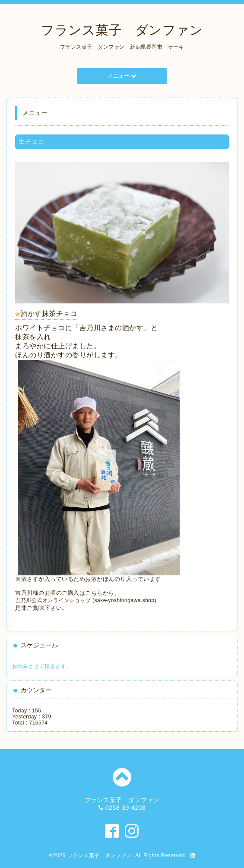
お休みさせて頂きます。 (42, 666)
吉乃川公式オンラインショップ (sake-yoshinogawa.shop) (86, 600)
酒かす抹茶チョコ (49, 314)
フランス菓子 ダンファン (122, 30)
